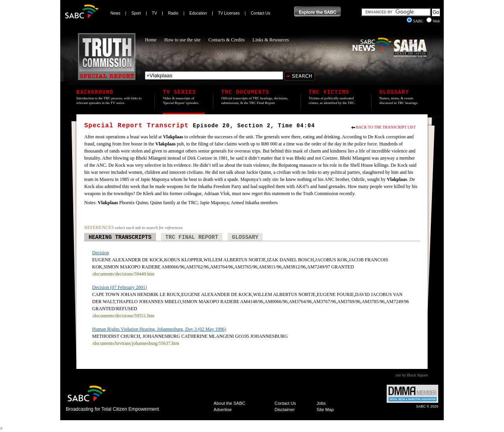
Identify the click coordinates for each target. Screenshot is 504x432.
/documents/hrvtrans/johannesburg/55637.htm (136, 343)
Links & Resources (271, 40)
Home (151, 40)
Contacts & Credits (226, 40)
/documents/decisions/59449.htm (123, 274)
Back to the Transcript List (386, 127)
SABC (416, 21)
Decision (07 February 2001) (120, 287)
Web (433, 21)
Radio (173, 13)
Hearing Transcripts (120, 237)
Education (198, 13)
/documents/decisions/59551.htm (123, 316)
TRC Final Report (192, 237)
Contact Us (260, 13)
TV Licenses (229, 13)
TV (155, 13)
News (116, 13)
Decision (101, 253)
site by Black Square (412, 375)
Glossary (245, 237)
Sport (136, 13)
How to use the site (182, 40)
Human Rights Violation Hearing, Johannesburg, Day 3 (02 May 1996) (159, 329)
